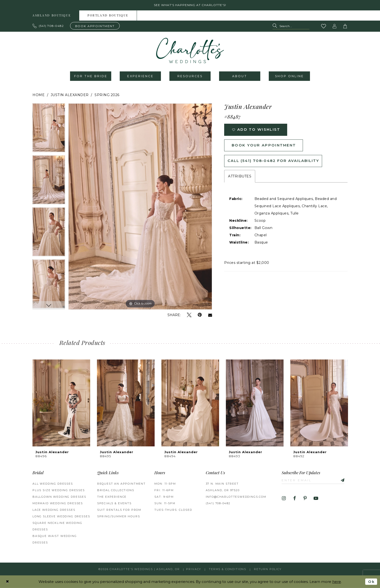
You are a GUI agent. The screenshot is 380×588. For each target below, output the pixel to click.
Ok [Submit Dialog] (371, 582)
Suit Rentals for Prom (119, 510)
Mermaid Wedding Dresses (58, 504)
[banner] (190, 51)
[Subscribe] (341, 480)
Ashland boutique (52, 16)
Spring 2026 (107, 95)
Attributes (240, 177)
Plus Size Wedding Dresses (59, 490)
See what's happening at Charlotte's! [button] (190, 5)
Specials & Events (114, 504)
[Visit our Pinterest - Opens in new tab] (305, 499)
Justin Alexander (70, 95)
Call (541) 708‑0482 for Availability (273, 161)
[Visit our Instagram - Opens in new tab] (284, 499)
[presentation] (61, 403)
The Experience (112, 497)
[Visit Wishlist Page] (324, 26)
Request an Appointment (121, 484)
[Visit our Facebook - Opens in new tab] (295, 499)
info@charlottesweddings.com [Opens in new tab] (236, 497)
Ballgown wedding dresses (59, 497)
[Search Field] (291, 26)
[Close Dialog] (8, 582)
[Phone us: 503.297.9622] (48, 26)
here (337, 582)
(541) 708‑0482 (218, 504)
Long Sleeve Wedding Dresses (61, 517)
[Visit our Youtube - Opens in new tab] (316, 499)
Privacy (194, 569)
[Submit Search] (276, 26)
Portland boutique (108, 16)
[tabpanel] (49, 130)
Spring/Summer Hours (119, 517)
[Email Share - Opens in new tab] (210, 315)
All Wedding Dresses (53, 484)
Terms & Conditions (228, 569)
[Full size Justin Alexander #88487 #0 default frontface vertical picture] (140, 207)
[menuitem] (52, 15)
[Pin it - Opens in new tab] (200, 315)
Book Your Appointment (264, 146)
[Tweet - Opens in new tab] (189, 315)
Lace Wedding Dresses (54, 510)
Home (39, 95)
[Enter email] (313, 480)
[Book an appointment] (95, 26)
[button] (335, 26)
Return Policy (268, 569)
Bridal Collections (116, 490)
